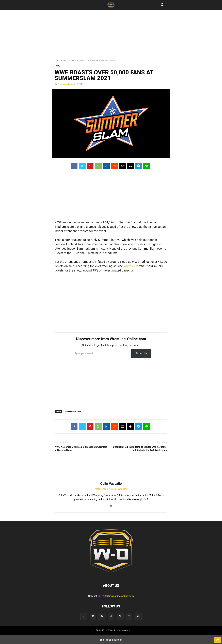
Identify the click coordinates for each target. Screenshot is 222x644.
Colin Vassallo (64, 84)
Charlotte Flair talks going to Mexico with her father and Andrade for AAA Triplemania (140, 448)
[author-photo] (111, 479)
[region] (111, 36)
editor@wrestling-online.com (118, 596)
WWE (66, 61)
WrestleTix (131, 266)
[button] (60, 5)
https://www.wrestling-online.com (111, 489)
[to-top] (218, 638)
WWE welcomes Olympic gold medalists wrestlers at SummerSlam (81, 448)
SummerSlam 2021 (73, 411)
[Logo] (111, 575)
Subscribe (141, 353)
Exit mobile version (111, 640)
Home (57, 61)
